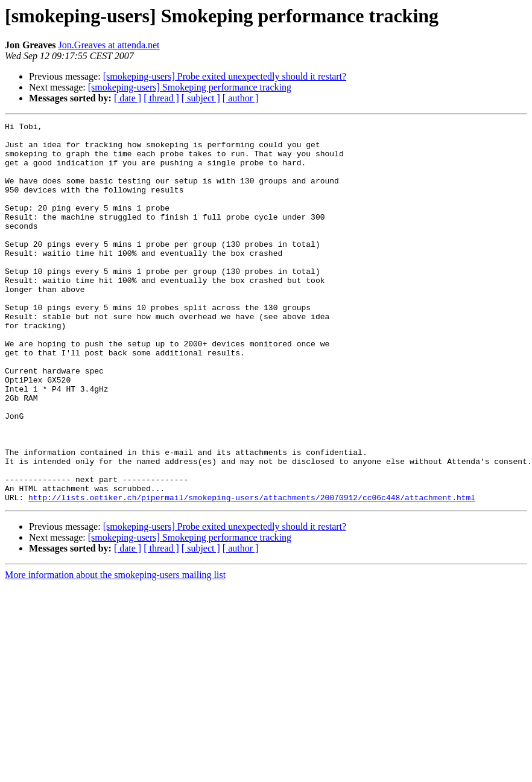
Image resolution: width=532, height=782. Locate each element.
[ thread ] (161, 98)
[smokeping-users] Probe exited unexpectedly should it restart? (225, 76)
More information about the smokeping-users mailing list (115, 651)
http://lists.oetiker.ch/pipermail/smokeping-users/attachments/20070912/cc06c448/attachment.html (252, 573)
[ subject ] (201, 98)
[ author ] (241, 98)
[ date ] (128, 98)
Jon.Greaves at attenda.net (109, 45)
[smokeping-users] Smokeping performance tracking (190, 87)
